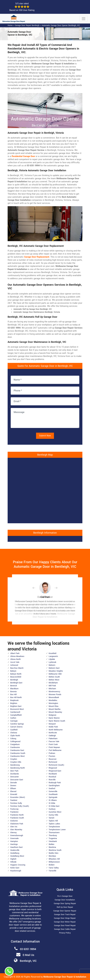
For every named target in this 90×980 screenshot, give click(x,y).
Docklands (15, 774)
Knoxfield (52, 653)
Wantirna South (55, 850)
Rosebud (52, 777)
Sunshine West (55, 812)
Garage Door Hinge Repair (65, 918)
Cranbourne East (17, 750)
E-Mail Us (28, 955)
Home (10, 25)
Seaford (52, 788)
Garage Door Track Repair (65, 915)
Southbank (53, 794)
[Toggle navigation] (84, 19)
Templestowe (54, 827)
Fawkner (14, 800)
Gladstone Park (17, 824)
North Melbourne (56, 730)
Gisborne (14, 821)
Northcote (53, 733)
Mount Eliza (54, 706)
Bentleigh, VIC (28, 961)
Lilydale (52, 659)
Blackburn (14, 689)
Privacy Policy (65, 933)
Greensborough (17, 835)
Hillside (13, 862)
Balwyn (13, 671)
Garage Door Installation (65, 900)
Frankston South (17, 818)
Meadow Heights (56, 671)
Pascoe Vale (54, 741)
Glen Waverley (16, 830)
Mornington (53, 703)
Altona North (15, 659)
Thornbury (53, 835)
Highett (13, 859)
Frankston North (17, 815)
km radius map (45, 490)
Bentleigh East (16, 683)
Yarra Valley (54, 868)
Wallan (51, 844)
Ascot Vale (15, 662)
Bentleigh (14, 680)
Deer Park (14, 771)
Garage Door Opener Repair (65, 911)
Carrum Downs (16, 727)
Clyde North (15, 736)
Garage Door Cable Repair (65, 929)
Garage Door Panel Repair (65, 926)
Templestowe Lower (57, 830)
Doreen (13, 786)
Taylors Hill (53, 821)
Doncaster (15, 777)
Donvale (14, 783)
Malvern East (54, 668)
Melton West (54, 680)
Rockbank (53, 774)
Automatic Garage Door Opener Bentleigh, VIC (61, 25)
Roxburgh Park (55, 783)
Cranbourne (15, 747)
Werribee (52, 856)
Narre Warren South (57, 721)
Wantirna (52, 847)
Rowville (52, 780)
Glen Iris (14, 827)
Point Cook (53, 744)
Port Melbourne (55, 750)
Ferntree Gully (16, 803)
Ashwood (14, 665)
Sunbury (52, 809)
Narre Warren (54, 718)
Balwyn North (16, 674)
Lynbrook (52, 662)
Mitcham (52, 689)
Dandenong (15, 765)
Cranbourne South (18, 753)
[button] (36, 588)
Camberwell (15, 712)
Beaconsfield (16, 677)
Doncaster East (17, 780)
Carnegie (14, 721)
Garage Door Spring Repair (65, 903)
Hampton (14, 841)
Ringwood (53, 768)
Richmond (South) (56, 765)
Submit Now (45, 436)
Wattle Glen (54, 853)
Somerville (53, 791)
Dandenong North (18, 768)
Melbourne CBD (55, 674)
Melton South (54, 677)
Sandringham (54, 786)
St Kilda (52, 803)
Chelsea (14, 733)
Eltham (13, 788)
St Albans (53, 800)
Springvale (53, 797)
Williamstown (54, 862)
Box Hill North (16, 697)
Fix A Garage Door (65, 896)
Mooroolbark (54, 697)
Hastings (14, 844)
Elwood (13, 791)
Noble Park (53, 727)
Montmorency (54, 692)
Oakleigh (52, 736)
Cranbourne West (17, 756)
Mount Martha (55, 709)
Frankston (14, 812)
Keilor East (15, 868)
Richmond (53, 762)
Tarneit (51, 818)
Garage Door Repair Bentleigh (27, 25)
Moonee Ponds (55, 695)
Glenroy (13, 833)
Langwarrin (53, 656)
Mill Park (52, 686)
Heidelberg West (17, 856)
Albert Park (15, 653)
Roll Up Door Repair (65, 907)
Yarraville (52, 871)
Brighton (14, 703)
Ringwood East (55, 771)
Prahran (52, 753)
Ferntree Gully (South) (20, 806)
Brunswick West (17, 709)
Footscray (14, 809)
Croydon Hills (16, 762)
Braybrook (14, 700)
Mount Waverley (55, 712)
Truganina (53, 838)
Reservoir (53, 759)
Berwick (14, 686)
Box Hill (13, 695)
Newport (52, 724)
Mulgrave (52, 715)
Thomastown (54, 833)
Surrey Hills (53, 815)
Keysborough (16, 871)
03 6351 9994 (28, 949)
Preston (52, 756)
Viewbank (53, 841)
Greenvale (14, 838)
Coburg (13, 739)
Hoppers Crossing (18, 865)
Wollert (52, 865)
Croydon (14, 759)
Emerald (14, 794)
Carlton (13, 718)
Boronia (13, 692)
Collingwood (15, 741)
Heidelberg (15, 853)
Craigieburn (15, 744)
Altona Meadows (17, 656)
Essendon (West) (18, 797)
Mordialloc (53, 700)
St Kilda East (54, 806)
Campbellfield (16, 715)
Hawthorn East (16, 847)
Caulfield (14, 730)
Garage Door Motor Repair (65, 922)
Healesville (15, 850)
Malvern (52, 665)
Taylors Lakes (54, 824)
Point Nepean (54, 747)
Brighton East (16, 706)
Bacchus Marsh (17, 668)
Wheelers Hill (54, 859)
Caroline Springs (17, 724)
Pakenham (53, 739)
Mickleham (53, 683)
